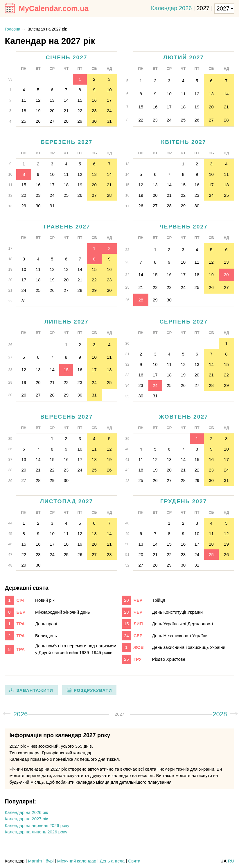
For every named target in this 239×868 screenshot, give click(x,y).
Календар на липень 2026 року (36, 832)
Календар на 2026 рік (26, 812)
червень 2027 (183, 227)
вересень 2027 (67, 417)
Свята (134, 861)
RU (231, 861)
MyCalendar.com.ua (53, 8)
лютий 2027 (184, 57)
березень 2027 (67, 142)
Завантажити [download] (35, 690)
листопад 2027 (67, 501)
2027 (203, 8)
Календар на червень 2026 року (37, 825)
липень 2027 (67, 322)
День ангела (112, 861)
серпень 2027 (184, 322)
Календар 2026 (171, 8)
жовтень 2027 (183, 417)
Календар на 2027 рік (26, 819)
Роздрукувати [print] (93, 690)
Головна (12, 29)
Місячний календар (77, 861)
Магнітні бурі (41, 861)
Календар (15, 861)
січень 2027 (66, 57)
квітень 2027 (184, 142)
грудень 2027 (184, 501)
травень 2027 (67, 227)
